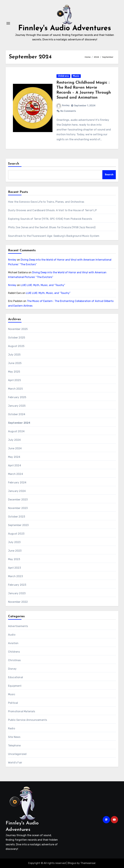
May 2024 (14, 457)
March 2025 (15, 389)
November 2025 (18, 329)
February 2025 (17, 397)
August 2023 (16, 534)
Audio (12, 635)
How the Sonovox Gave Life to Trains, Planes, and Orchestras (46, 202)
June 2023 (15, 551)
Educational (15, 677)
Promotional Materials (22, 711)
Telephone (14, 746)
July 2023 (14, 542)
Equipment (15, 686)
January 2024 (17, 491)
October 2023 (17, 517)
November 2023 (18, 508)
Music (76, 76)
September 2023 (18, 525)
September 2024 (19, 423)
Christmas (14, 660)
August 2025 (16, 346)
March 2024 (15, 474)
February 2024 (17, 482)
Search (14, 164)
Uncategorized (17, 754)
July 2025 (14, 355)
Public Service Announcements (28, 720)
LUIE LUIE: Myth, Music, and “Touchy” (43, 285)
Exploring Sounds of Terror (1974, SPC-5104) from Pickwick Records (50, 219)
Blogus (72, 863)
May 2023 (14, 559)
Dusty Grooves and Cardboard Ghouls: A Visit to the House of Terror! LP (52, 210)
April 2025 (14, 380)
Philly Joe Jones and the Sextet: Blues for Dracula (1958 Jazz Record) (52, 227)
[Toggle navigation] (8, 23)
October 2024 (17, 414)
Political (13, 703)
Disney (12, 669)
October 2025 (17, 338)
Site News (14, 737)
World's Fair (15, 763)
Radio (12, 728)
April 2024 (15, 465)
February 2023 (17, 585)
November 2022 (18, 602)
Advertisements (18, 626)
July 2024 (14, 440)
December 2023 (18, 500)
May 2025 (14, 372)
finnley (63, 105)
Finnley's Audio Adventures (65, 28)
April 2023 (14, 568)
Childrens (63, 76)
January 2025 (17, 406)
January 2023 (17, 593)
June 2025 (15, 363)
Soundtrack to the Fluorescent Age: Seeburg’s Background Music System (54, 236)
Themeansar (88, 863)
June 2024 (15, 448)
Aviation (13, 643)
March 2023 (15, 576)
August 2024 (16, 431)
